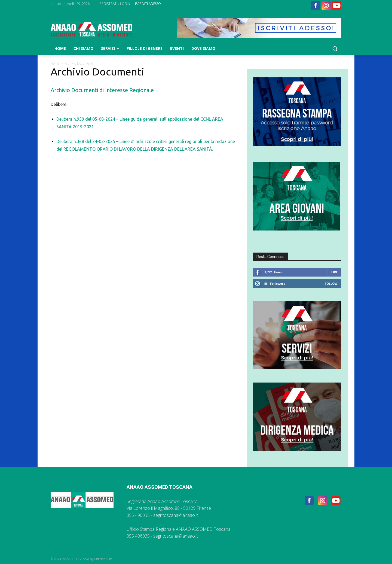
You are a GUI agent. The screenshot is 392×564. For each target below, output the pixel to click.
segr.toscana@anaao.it (176, 515)
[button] (335, 48)
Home (55, 63)
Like (334, 272)
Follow (331, 283)
